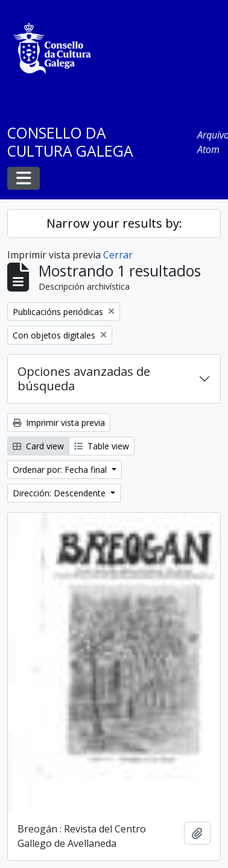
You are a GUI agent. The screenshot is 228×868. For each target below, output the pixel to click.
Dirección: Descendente (60, 493)
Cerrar (118, 255)
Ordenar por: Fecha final (61, 470)
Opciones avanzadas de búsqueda (84, 379)
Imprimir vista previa (59, 423)
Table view (102, 446)
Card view (38, 446)
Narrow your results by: (114, 223)
